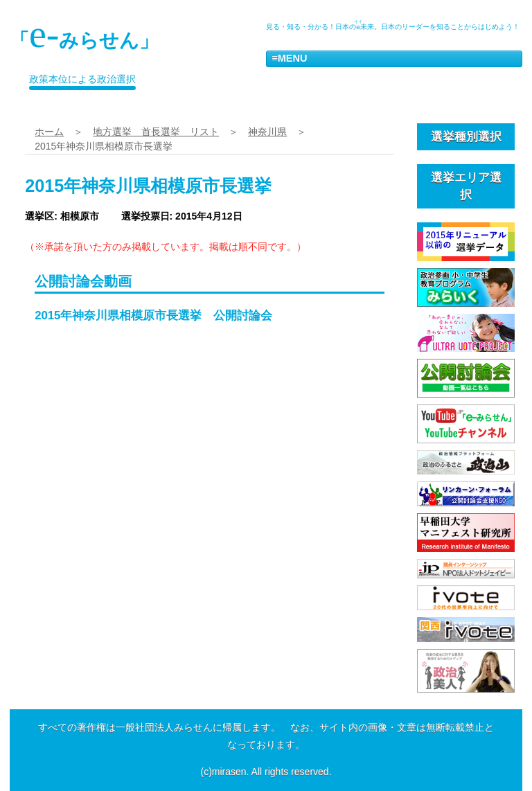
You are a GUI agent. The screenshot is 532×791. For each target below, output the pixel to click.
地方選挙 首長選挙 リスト (156, 132)
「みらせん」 (85, 34)
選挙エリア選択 (466, 186)
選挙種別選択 (466, 137)
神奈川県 (267, 132)
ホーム (49, 132)
